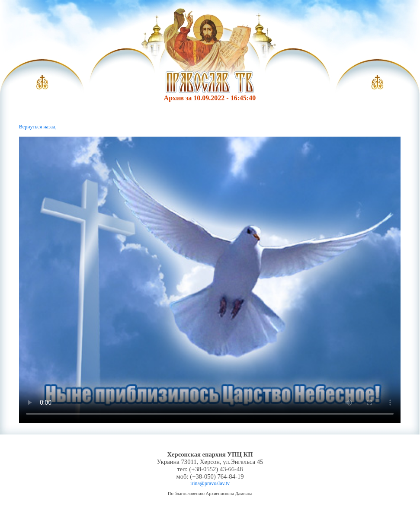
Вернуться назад (37, 127)
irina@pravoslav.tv (210, 483)
